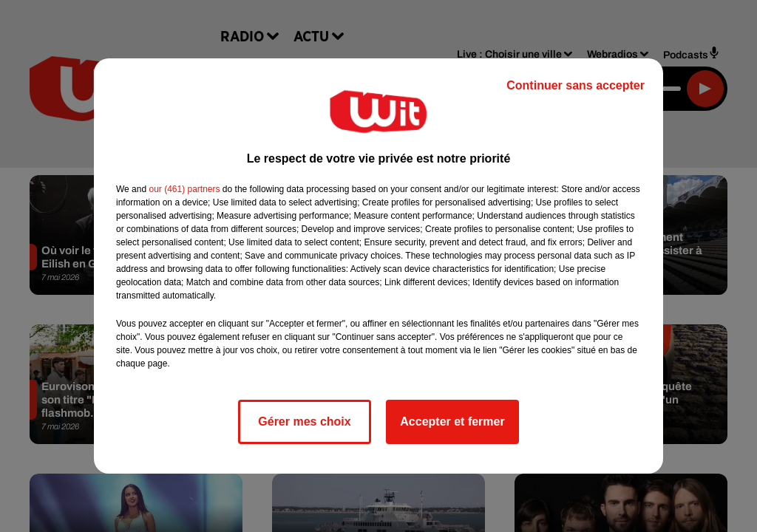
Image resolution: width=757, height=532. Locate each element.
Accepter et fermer (452, 422)
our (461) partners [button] (184, 189)
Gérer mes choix (304, 422)
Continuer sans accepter (576, 85)
